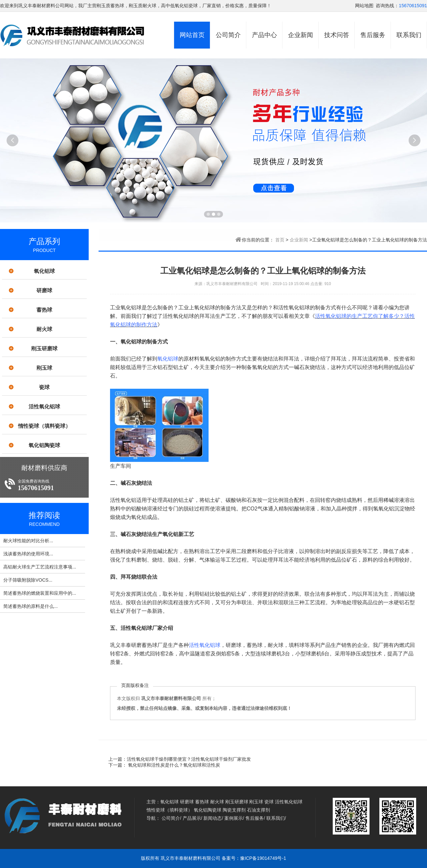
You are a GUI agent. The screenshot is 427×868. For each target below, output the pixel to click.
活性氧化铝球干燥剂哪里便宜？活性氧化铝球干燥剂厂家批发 (189, 759)
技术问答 (337, 35)
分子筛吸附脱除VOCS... (28, 580)
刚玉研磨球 (44, 349)
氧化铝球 (44, 271)
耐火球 (44, 329)
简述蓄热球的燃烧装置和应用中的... (40, 593)
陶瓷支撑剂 (234, 810)
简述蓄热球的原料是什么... (31, 606)
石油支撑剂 (258, 810)
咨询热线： (387, 6)
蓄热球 (44, 310)
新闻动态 (213, 818)
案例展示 (234, 818)
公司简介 (228, 35)
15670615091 (413, 6)
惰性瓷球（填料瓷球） (44, 426)
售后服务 (373, 35)
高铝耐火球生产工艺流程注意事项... (40, 567)
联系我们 (409, 35)
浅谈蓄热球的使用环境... (28, 554)
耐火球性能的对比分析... (28, 541)
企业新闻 (301, 35)
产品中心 (264, 35)
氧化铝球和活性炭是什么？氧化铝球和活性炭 (173, 765)
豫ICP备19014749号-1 (263, 858)
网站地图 (364, 6)
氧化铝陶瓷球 (44, 445)
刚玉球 (44, 368)
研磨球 (44, 290)
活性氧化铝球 (44, 407)
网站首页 (192, 35)
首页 (280, 240)
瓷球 (44, 387)
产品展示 (192, 818)
